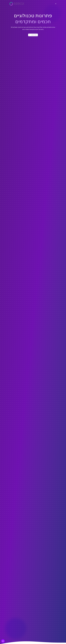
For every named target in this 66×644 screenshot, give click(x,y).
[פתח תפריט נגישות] (3, 641)
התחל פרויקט (33, 35)
